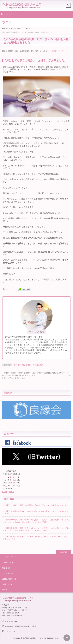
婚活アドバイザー (58, 51)
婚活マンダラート (12, 622)
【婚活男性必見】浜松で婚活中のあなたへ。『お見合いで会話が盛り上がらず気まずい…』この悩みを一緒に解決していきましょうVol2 (36, 521)
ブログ (5, 590)
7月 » (11, 492)
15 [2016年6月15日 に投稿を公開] (9, 483)
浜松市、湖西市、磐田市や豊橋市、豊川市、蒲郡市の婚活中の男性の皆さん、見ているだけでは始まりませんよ (19, 375)
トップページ (7, 557)
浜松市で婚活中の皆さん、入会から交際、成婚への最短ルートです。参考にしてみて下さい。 (36, 512)
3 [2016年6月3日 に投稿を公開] (13, 477)
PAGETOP (65, 552)
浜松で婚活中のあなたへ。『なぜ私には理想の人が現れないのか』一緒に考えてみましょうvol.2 (36, 538)
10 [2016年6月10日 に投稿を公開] (14, 480)
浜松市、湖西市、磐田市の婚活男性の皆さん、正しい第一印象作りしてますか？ (37, 505)
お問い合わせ (7, 584)
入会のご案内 (7, 563)
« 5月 (5, 492)
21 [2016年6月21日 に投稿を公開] (6, 486)
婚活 (24, 365)
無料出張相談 (38, 365)
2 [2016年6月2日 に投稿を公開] (11, 477)
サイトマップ (10, 631)
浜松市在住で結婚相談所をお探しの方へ (20, 626)
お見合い (17, 365)
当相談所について (9, 579)
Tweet (6, 289)
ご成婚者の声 (7, 573)
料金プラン (7, 568)
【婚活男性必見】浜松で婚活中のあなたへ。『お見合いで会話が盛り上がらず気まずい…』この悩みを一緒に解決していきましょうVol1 (36, 529)
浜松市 (29, 365)
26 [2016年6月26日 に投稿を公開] (19, 486)
